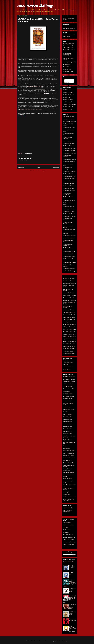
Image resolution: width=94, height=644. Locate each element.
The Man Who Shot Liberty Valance (35, 86)
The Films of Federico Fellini (70, 153)
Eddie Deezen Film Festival (70, 300)
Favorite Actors (67, 64)
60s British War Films (68, 508)
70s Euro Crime (67, 530)
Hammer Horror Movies (69, 456)
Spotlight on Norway (68, 100)
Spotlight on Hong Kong (69, 95)
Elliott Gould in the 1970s (69, 537)
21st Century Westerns (69, 525)
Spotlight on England (68, 92)
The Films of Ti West (68, 254)
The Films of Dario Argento (69, 146)
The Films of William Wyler (69, 269)
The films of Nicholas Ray (69, 271)
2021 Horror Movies (68, 386)
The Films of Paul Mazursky (70, 216)
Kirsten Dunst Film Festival (69, 324)
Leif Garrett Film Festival (69, 327)
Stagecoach (46, 93)
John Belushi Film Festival (69, 317)
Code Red (66, 365)
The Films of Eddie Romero (70, 148)
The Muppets (66, 492)
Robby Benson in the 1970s (70, 542)
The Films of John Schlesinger (67, 194)
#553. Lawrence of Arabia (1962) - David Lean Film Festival (73, 629)
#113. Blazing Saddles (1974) (73, 613)
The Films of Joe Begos (69, 183)
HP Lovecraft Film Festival (69, 451)
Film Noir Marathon (68, 414)
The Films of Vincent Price (69, 354)
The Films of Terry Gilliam (69, 252)
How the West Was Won (40, 89)
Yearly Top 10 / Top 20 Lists (70, 62)
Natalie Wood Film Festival (69, 337)
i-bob (57, 641)
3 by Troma (66, 527)
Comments (67, 82)
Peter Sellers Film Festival (69, 344)
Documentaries (67, 407)
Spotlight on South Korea (69, 107)
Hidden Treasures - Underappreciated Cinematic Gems (68, 55)
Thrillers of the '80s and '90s (70, 497)
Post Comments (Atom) (41, 171)
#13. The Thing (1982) (72, 566)
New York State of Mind (69, 463)
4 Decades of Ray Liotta (69, 278)
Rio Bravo (49, 77)
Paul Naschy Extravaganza (69, 122)
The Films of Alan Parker (69, 128)
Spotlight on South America (70, 104)
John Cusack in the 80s (69, 540)
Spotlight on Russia (68, 102)
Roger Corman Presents (69, 473)
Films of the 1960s (67, 422)
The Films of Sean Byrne (69, 238)
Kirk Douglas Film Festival (69, 322)
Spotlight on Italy (67, 97)
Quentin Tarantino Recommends (67, 470)
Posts (66, 80)
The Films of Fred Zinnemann (67, 156)
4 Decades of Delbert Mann (70, 119)
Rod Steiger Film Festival (69, 346)
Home (38, 167)
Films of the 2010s (67, 431)
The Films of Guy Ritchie (69, 162)
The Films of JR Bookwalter (70, 171)
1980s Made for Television (69, 379)
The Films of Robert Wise (69, 230)
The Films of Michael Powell (70, 209)
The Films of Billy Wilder (69, 143)
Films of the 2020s (67, 434)
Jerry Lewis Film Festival (69, 315)
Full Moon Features (68, 440)
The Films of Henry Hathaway (68, 168)
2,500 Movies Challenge (35, 6)
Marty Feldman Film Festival (70, 332)
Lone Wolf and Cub (68, 460)
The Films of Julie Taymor (69, 200)
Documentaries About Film (69, 410)
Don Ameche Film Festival (69, 298)
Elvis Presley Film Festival (69, 310)
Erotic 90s (66, 412)
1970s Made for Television (69, 377)
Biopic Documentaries (68, 399)
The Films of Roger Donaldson (68, 233)
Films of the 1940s (67, 417)
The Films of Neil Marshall (69, 214)
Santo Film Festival (68, 479)
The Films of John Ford (69, 188)
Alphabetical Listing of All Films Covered (69, 36)
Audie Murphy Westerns (69, 281)
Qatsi (65, 514)
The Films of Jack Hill (68, 174)
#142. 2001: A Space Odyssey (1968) (73, 607)
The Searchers (39, 109)
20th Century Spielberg (69, 117)
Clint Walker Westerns (68, 535)
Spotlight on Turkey (68, 109)
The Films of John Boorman (70, 186)
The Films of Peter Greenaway (67, 219)
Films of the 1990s (67, 429)
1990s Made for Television (69, 382)
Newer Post (21, 167)
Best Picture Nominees (69, 396)
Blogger (66, 641)
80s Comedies (67, 391)
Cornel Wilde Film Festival (69, 293)
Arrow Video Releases (68, 362)
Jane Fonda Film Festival (69, 312)
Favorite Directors (67, 69)
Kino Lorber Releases (68, 367)
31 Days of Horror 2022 (69, 389)
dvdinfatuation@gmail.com (69, 28)
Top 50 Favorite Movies (69, 47)
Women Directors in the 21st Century (69, 500)
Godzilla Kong (66, 448)
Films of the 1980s (67, 426)
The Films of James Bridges (70, 176)
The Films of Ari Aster (68, 141)
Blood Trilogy (66, 532)
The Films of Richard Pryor (69, 351)
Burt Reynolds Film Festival (70, 283)
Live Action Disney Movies (69, 458)
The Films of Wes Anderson (70, 262)
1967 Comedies (67, 523)
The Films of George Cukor (70, 159)
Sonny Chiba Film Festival (69, 349)
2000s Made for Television (69, 384)
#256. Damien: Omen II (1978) (73, 590)
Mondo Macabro (67, 369)
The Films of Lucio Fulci (69, 207)
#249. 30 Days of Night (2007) (73, 620)
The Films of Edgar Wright (69, 151)
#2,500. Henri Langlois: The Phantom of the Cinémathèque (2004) (70, 599)
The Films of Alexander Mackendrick (69, 134)
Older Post (56, 167)
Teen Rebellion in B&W (69, 544)
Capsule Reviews (67, 401)
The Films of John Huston (69, 191)
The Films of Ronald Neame (70, 236)
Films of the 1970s (67, 424)
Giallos (65, 446)
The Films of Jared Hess (69, 179)
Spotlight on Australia (68, 90)
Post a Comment (23, 161)
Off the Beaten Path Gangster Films (68, 511)
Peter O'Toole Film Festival (69, 341)
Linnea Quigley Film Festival (70, 329)
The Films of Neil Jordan (69, 211)
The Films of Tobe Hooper (69, 256)
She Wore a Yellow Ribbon (28, 109)
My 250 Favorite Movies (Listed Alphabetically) (69, 44)
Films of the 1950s (67, 419)
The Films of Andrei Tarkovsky (68, 138)
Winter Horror (66, 547)
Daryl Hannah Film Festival (69, 295)
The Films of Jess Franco (69, 181)
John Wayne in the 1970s (69, 320)
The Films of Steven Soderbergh (68, 245)
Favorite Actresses (68, 67)
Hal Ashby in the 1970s (69, 453)
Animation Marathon (68, 394)
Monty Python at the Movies (70, 334)
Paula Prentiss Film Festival (70, 339)
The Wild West (67, 494)
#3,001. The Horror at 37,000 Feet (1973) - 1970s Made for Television (70, 583)
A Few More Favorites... (69, 72)
